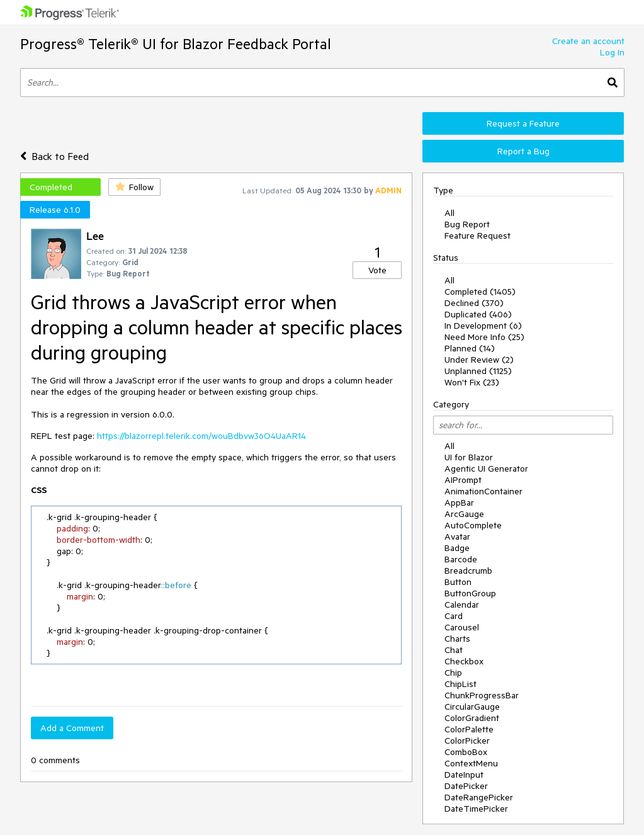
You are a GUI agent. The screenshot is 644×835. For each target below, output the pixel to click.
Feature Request (477, 236)
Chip (453, 673)
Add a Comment (72, 728)
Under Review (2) (479, 360)
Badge (457, 548)
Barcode (461, 559)
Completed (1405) (480, 292)
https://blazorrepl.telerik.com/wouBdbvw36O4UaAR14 (201, 436)
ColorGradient (472, 718)
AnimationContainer (483, 491)
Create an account (588, 41)
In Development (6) (483, 326)
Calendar (462, 605)
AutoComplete (473, 525)
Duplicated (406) (478, 314)
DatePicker (466, 786)
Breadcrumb (468, 571)
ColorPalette (469, 729)
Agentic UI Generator (486, 469)
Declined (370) (474, 303)
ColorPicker (467, 741)
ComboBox (466, 752)
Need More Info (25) (484, 337)
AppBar (459, 503)
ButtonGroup (470, 593)
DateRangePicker (479, 797)
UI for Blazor (469, 457)
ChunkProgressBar (482, 695)
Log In (612, 52)
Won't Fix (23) (472, 382)
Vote (377, 270)
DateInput (464, 775)
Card (454, 616)
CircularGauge (472, 707)
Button (458, 582)
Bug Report (467, 224)
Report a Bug (523, 151)
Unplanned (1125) (478, 371)
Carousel (462, 627)
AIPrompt (463, 480)
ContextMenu (471, 763)
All (449, 213)
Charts (457, 639)
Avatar (457, 537)
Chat (454, 650)
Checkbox (464, 661)
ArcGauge (464, 514)
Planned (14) (470, 348)
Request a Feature (523, 123)
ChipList (460, 684)
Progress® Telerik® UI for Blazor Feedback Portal (176, 44)
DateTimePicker (476, 809)
